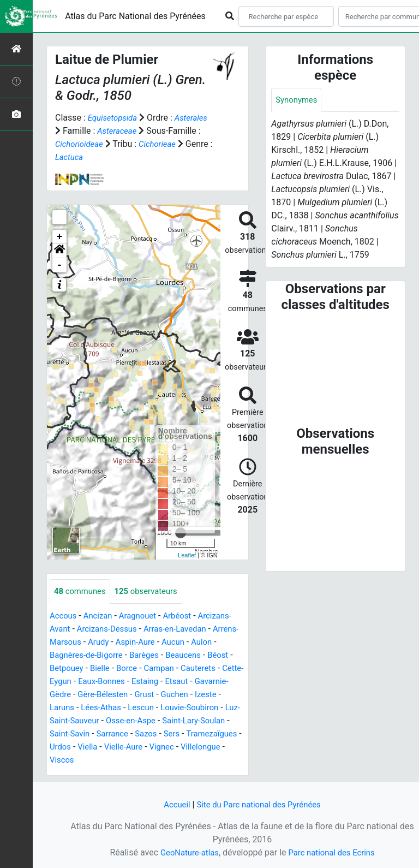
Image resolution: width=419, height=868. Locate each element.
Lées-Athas (171, 708)
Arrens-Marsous (81, 642)
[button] (59, 251)
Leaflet (187, 555)
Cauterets (68, 682)
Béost (61, 668)
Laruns (130, 708)
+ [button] (60, 237)
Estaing (219, 682)
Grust (219, 695)
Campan (195, 668)
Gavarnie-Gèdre (111, 695)
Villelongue (153, 760)
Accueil (172, 804)
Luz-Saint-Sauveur (154, 721)
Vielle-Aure (70, 760)
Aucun (209, 642)
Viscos (194, 760)
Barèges (180, 655)
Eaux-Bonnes (172, 682)
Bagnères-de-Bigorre (118, 655)
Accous (64, 616)
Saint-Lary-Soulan (110, 734)
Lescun (214, 708)
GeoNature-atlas (186, 852)
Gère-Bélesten (174, 695)
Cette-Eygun (117, 682)
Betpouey (97, 668)
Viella (206, 747)
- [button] (60, 265)
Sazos (61, 747)
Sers (89, 747)
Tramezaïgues (131, 747)
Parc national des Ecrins (334, 852)
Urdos (177, 747)
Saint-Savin (172, 734)
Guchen (64, 708)
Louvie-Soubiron (81, 721)
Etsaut (62, 695)
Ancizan (101, 616)
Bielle (132, 668)
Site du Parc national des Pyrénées (260, 804)
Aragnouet (143, 616)
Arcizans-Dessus (111, 629)
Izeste (98, 708)
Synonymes (298, 100)
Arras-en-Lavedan (184, 629)
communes (82, 591)
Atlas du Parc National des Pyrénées (135, 16)
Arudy (130, 642)
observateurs (152, 591)
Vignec (112, 760)
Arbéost (185, 616)
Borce (161, 668)
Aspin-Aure (169, 642)
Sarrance (218, 734)
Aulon (61, 655)
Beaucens (222, 655)
